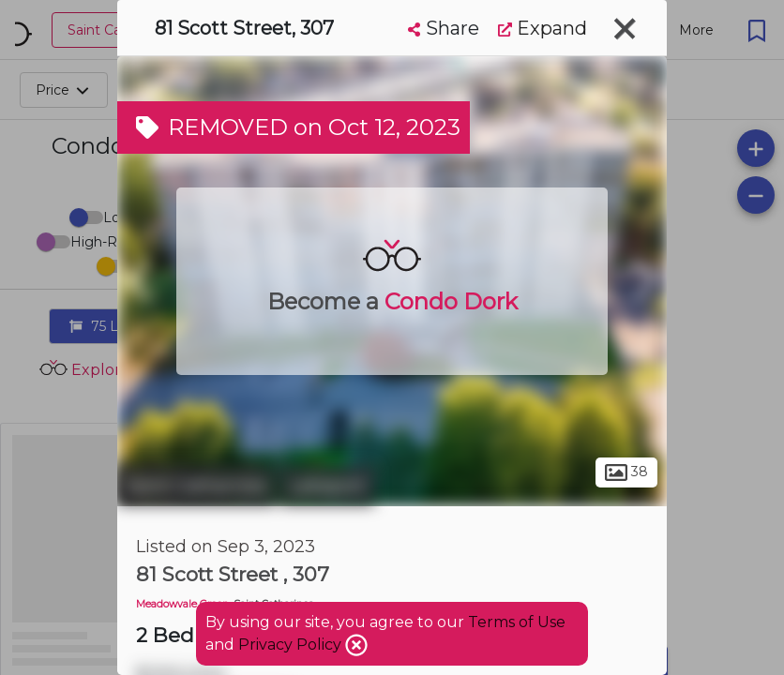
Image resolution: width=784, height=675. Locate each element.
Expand (543, 28)
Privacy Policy (292, 645)
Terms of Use (517, 622)
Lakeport (327, 486)
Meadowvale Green (182, 604)
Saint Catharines (196, 486)
